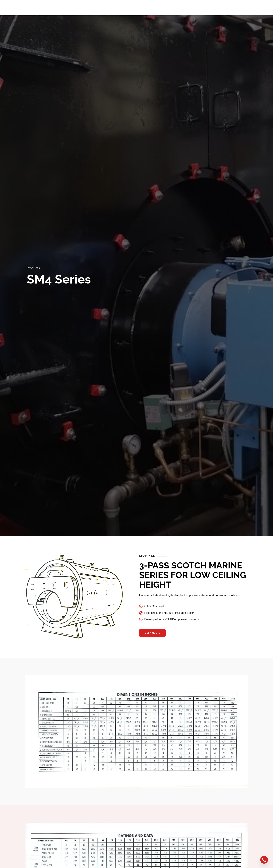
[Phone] (264, 860)
